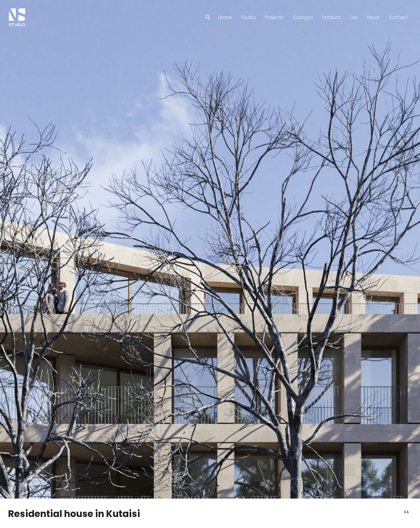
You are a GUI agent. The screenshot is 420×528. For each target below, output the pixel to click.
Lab (354, 17)
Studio (248, 17)
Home (225, 17)
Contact (398, 17)
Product (331, 17)
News (373, 17)
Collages (303, 17)
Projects (274, 17)
